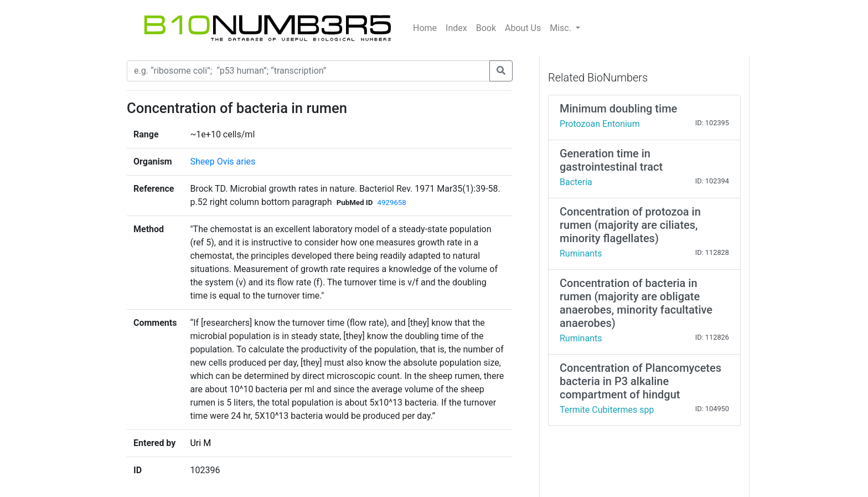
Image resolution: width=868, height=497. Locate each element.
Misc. (562, 28)
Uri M (200, 443)
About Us (523, 28)
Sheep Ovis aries (223, 162)
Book (486, 28)
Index (456, 28)
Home (425, 28)
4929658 (391, 203)
